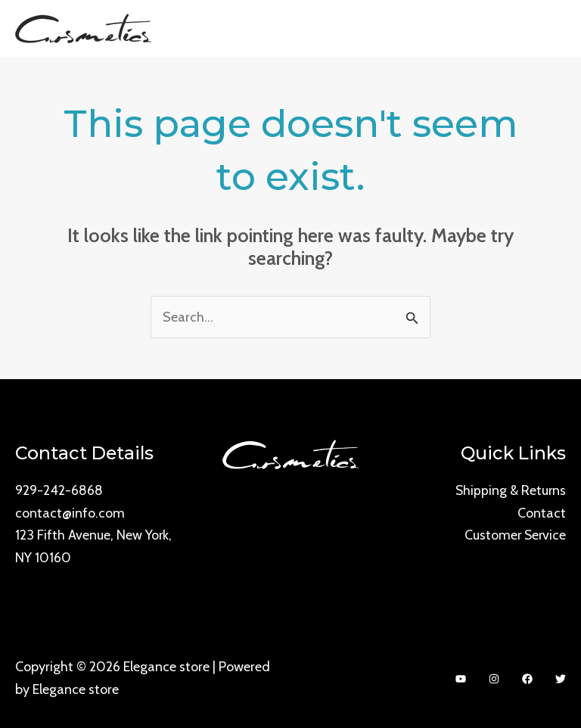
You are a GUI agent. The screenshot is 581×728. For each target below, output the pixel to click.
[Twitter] (561, 679)
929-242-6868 (59, 490)
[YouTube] (461, 679)
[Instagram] (494, 679)
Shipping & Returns (510, 490)
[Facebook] (527, 679)
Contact (542, 512)
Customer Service (514, 534)
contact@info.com (70, 512)
